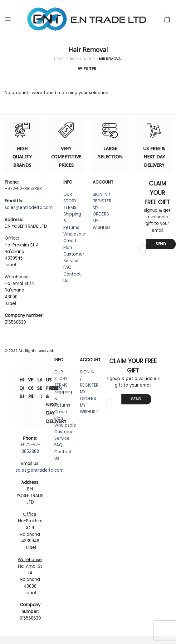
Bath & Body (81, 59)
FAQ (67, 267)
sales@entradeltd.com (29, 208)
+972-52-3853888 (23, 189)
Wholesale (74, 234)
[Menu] (8, 19)
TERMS (70, 208)
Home (59, 59)
